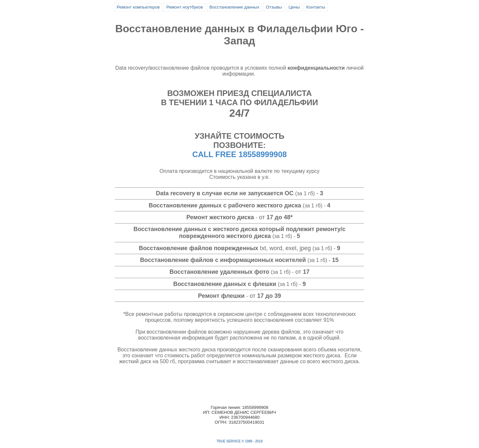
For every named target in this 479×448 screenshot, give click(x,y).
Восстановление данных (235, 7)
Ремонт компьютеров (138, 7)
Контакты (316, 7)
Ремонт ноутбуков (184, 7)
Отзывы (274, 7)
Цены (294, 7)
